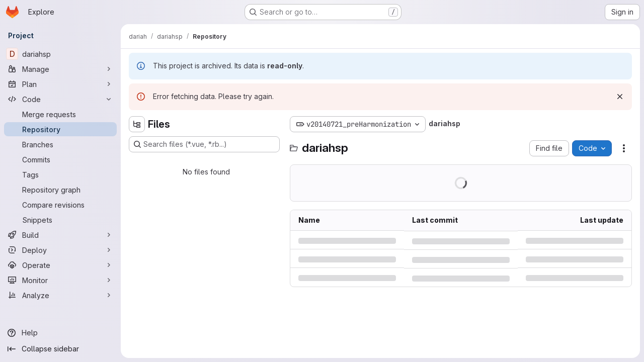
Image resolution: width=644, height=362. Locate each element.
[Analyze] (60, 295)
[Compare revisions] (60, 205)
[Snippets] (60, 220)
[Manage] (60, 69)
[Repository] (60, 129)
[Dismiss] (620, 97)
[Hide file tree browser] (137, 124)
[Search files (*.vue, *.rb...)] (204, 144)
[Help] (60, 333)
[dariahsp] (60, 54)
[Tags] (60, 174)
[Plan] (60, 84)
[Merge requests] (60, 114)
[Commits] (60, 159)
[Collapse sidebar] (60, 349)
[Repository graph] (60, 190)
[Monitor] (60, 280)
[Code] (60, 99)
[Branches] (60, 144)
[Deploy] (60, 250)
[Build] (60, 235)
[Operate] (60, 265)
